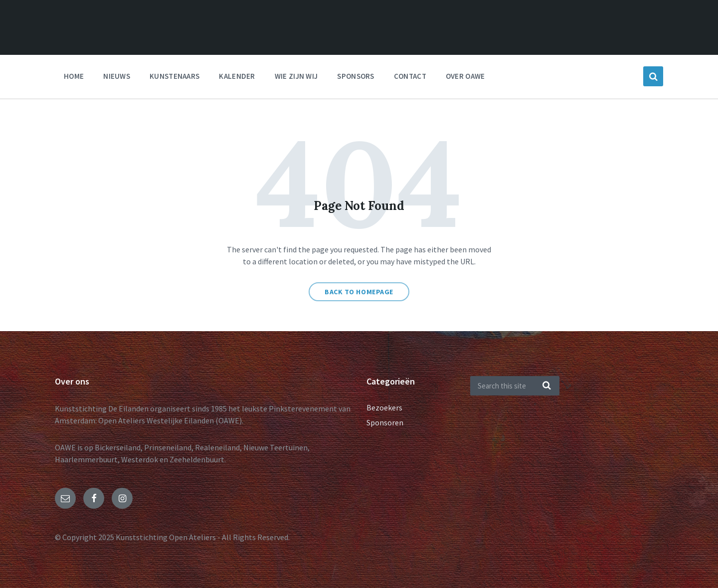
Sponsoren (385, 422)
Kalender (237, 76)
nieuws (117, 76)
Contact (410, 76)
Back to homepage (359, 292)
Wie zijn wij (296, 76)
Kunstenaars (175, 76)
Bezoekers (384, 407)
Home (74, 76)
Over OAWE (465, 76)
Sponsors (356, 76)
